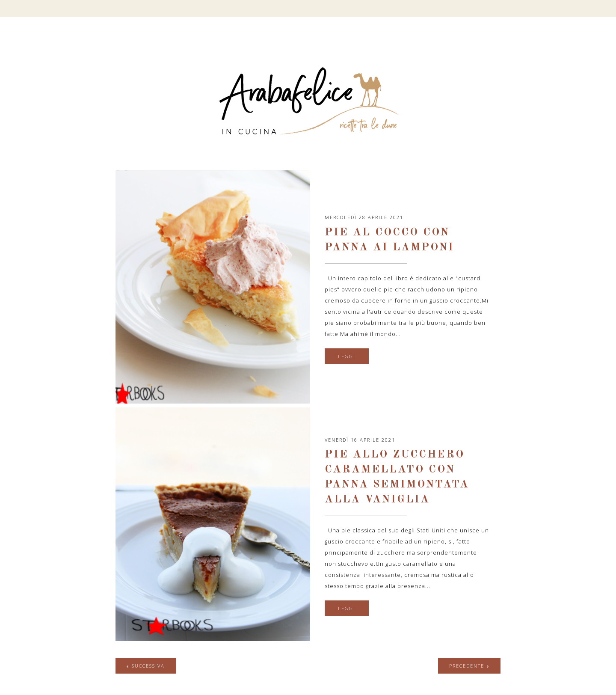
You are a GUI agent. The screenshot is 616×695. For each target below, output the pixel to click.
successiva (148, 666)
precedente (467, 666)
